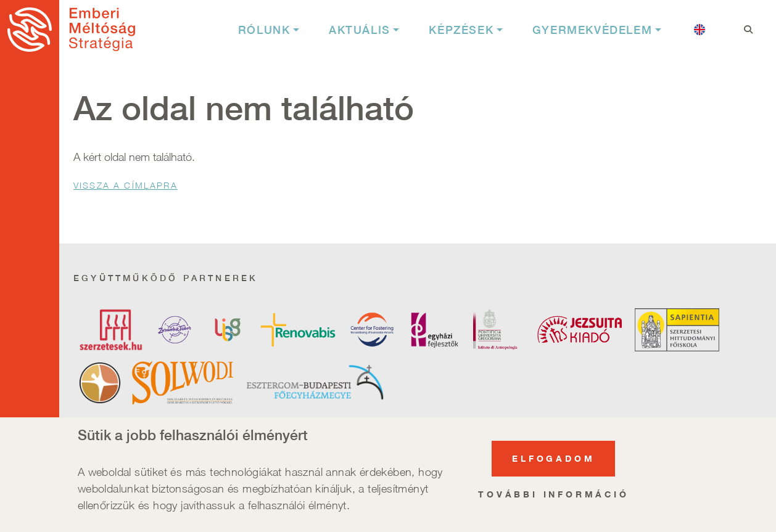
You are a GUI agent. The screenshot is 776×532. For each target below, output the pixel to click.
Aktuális (360, 30)
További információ (553, 499)
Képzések (461, 30)
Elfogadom (553, 463)
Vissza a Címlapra (126, 185)
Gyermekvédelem (592, 30)
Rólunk (264, 30)
